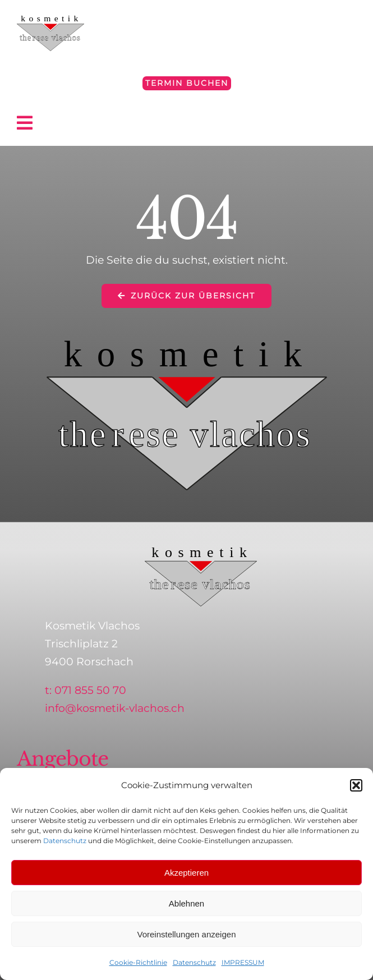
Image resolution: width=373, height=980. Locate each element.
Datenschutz (65, 841)
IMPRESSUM (243, 962)
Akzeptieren (187, 873)
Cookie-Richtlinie (138, 962)
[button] (356, 785)
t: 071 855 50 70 (86, 690)
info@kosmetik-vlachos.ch (115, 708)
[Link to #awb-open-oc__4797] (182, 123)
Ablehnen (187, 903)
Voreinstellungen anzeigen (187, 934)
